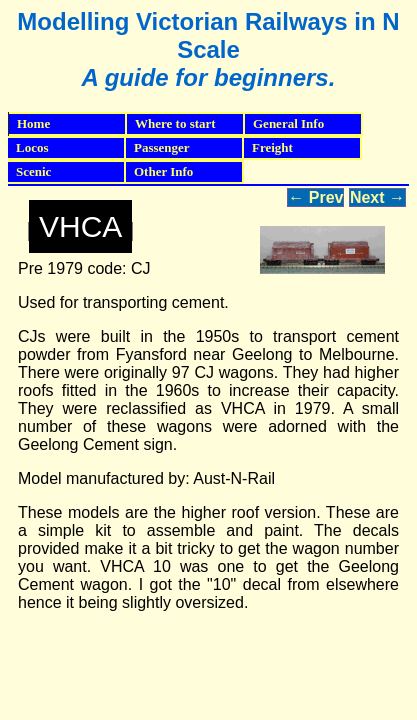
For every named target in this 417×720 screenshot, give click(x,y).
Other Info (189, 172)
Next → (377, 197)
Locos (71, 148)
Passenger (189, 148)
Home (33, 123)
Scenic (71, 172)
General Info (308, 124)
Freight (307, 148)
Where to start (190, 124)
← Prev (315, 197)
